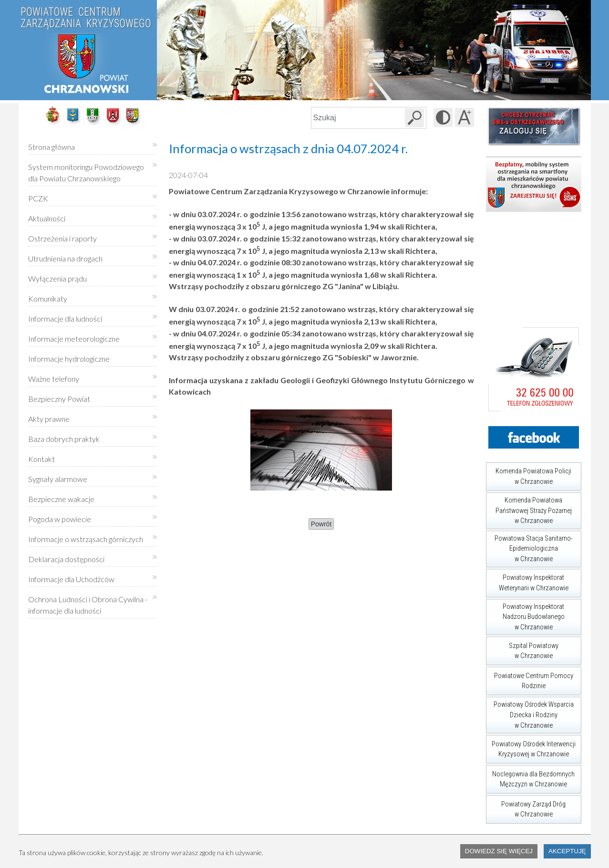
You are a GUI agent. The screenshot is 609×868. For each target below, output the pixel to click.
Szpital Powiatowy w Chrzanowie (522, 648)
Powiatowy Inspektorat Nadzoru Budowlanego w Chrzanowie (525, 615)
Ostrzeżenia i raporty (62, 238)
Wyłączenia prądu (57, 275)
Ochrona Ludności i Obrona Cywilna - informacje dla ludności (88, 605)
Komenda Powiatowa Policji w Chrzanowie (529, 474)
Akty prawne (49, 419)
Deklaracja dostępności (66, 559)
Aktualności (47, 218)
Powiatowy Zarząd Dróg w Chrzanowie (526, 807)
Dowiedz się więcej (499, 851)
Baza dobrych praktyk (64, 439)
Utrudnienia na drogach (65, 258)
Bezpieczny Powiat (59, 399)
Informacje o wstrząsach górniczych (86, 539)
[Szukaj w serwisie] (414, 118)
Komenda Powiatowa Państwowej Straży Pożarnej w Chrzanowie (529, 509)
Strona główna (52, 147)
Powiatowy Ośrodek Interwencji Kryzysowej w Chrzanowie (531, 747)
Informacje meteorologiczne (74, 339)
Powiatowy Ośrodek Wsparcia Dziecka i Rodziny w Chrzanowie (530, 713)
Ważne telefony (54, 379)
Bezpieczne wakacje (61, 499)
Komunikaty (48, 298)
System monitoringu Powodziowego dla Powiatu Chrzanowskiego (86, 173)
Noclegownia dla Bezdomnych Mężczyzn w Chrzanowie (531, 777)
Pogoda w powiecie (60, 516)
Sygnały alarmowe (58, 479)
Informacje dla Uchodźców (71, 579)
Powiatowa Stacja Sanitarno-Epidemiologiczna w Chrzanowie (529, 547)
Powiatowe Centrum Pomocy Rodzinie (530, 678)
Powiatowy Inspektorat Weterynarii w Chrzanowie (527, 580)
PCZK (38, 198)
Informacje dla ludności (65, 319)
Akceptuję (567, 851)
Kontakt (41, 459)
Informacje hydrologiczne (69, 359)
